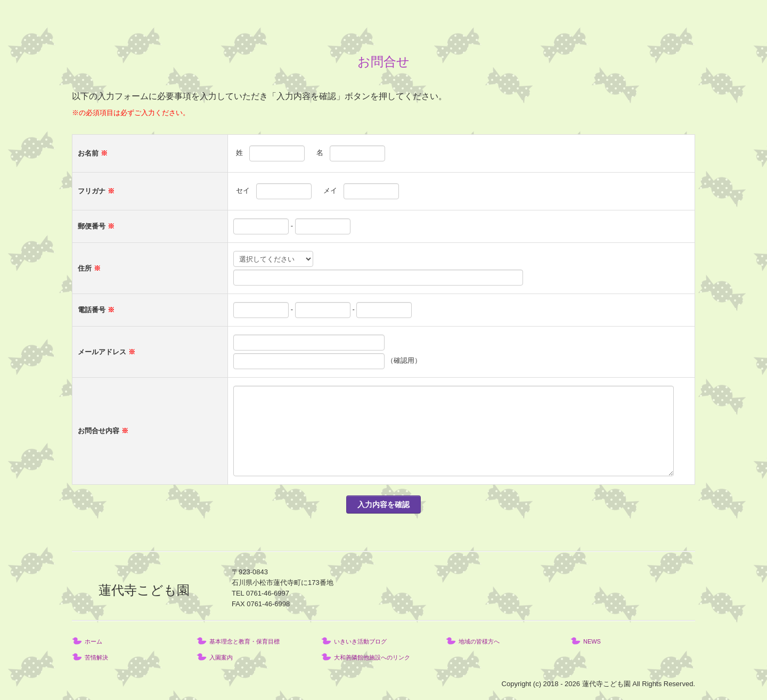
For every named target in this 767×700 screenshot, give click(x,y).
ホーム (93, 641)
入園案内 (221, 657)
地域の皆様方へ (479, 641)
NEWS (592, 641)
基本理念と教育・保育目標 (244, 641)
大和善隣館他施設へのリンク (372, 657)
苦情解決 (96, 657)
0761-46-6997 (268, 593)
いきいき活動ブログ (360, 641)
